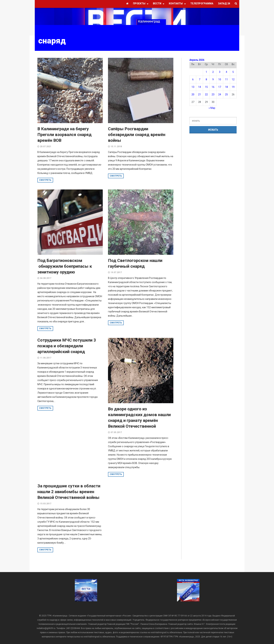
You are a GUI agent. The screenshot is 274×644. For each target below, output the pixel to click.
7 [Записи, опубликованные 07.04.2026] (200, 79)
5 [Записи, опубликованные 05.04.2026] (233, 72)
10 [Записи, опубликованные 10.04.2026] (220, 79)
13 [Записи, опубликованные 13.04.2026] (193, 87)
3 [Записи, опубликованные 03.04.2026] (220, 72)
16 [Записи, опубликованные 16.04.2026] (213, 87)
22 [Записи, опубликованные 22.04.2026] (206, 94)
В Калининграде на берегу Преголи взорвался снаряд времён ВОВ (64, 135)
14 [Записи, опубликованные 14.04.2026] (200, 87)
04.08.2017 (46, 278)
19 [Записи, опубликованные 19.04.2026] (233, 87)
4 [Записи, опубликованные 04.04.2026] (226, 72)
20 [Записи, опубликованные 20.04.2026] (193, 94)
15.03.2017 (46, 504)
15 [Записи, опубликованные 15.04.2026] (206, 87)
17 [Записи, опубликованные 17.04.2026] (220, 87)
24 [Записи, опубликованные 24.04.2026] (220, 94)
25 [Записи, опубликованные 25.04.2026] (226, 94)
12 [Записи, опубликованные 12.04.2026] (233, 79)
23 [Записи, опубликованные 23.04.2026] (213, 94)
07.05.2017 (116, 432)
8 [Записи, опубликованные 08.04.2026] (206, 79)
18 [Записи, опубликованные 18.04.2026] (226, 87)
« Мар (212, 108)
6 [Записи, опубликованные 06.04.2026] (193, 79)
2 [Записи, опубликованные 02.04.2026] (213, 72)
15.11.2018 (116, 147)
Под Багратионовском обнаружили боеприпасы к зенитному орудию (65, 266)
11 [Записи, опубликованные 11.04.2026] (226, 79)
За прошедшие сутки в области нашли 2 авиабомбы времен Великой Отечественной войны (69, 492)
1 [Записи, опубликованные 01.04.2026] (206, 72)
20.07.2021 (46, 147)
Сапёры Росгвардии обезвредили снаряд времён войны (137, 135)
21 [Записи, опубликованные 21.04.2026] (200, 94)
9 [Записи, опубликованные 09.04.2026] (213, 79)
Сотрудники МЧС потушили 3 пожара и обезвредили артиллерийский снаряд (67, 346)
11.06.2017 (46, 358)
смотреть (45, 180)
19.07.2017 (116, 272)
